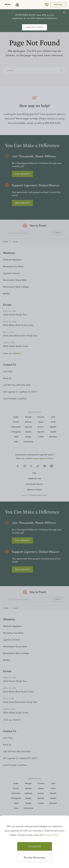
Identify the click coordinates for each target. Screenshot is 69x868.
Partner (58, 5)
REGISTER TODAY (35, 27)
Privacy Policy (51, 835)
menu (8, 4)
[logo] (17, 5)
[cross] (64, 12)
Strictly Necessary (34, 858)
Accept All (35, 846)
